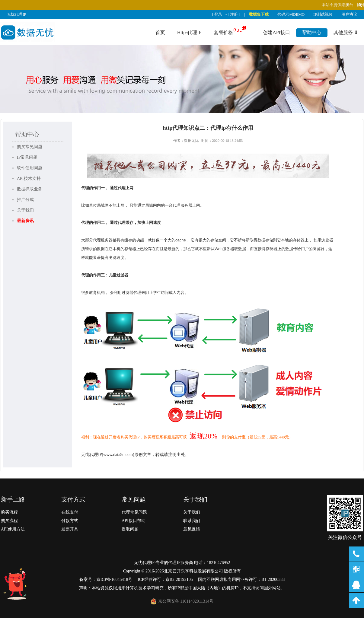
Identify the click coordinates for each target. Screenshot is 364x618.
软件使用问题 (30, 168)
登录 (218, 14)
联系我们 (192, 521)
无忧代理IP (16, 14)
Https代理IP (189, 32)
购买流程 (9, 512)
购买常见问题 (30, 147)
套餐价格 (223, 32)
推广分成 (25, 200)
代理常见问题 (134, 512)
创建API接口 (276, 32)
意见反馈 (192, 529)
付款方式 (70, 521)
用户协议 (349, 14)
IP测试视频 (323, 14)
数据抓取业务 (30, 189)
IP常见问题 (27, 157)
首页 (160, 32)
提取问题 (130, 529)
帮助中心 (312, 32)
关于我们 (25, 210)
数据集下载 (259, 14)
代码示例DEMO (291, 14)
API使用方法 (13, 529)
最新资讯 (25, 221)
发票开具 (70, 529)
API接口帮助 (134, 521)
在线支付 (70, 512)
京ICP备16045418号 (114, 580)
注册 (234, 14)
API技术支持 (29, 178)
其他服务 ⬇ (346, 32)
